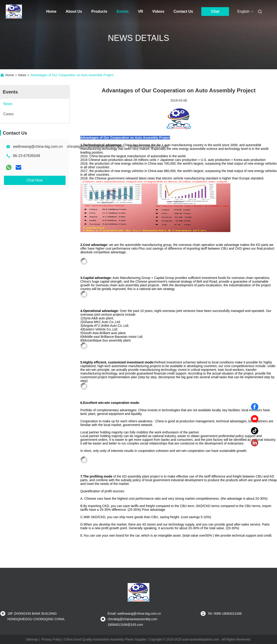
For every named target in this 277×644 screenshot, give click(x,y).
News (22, 75)
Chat (215, 11)
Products (99, 11)
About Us (74, 11)
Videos (158, 11)
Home (51, 11)
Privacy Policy (51, 639)
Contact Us (183, 11)
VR (140, 11)
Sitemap (32, 639)
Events (123, 11)
